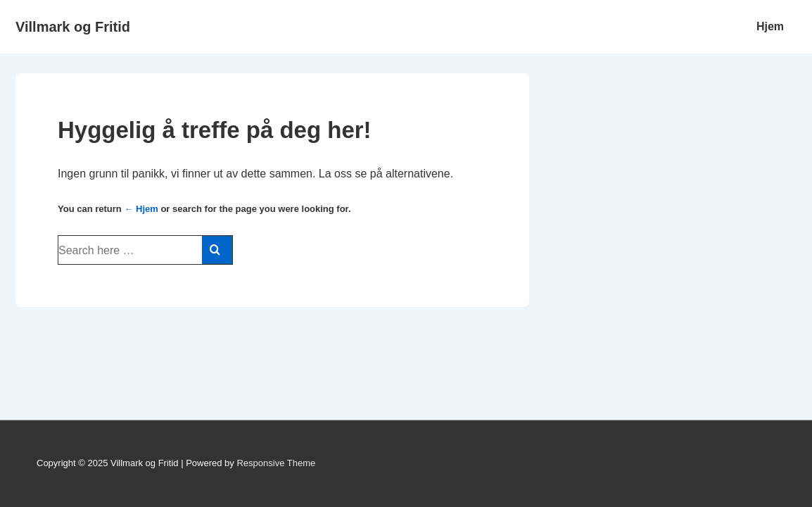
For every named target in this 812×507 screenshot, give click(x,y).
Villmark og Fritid (73, 27)
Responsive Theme (276, 463)
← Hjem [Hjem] (141, 209)
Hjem (770, 26)
